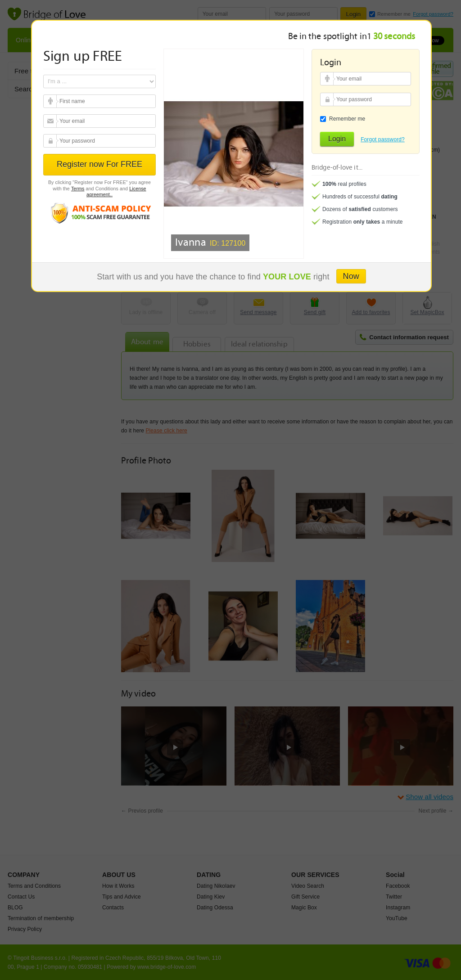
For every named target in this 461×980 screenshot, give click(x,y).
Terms (78, 189)
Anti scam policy (99, 213)
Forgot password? (383, 139)
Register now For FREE (99, 164)
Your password (51, 141)
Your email (51, 101)
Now (351, 276)
